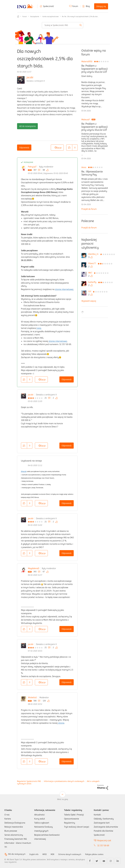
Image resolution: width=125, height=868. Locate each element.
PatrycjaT (32, 167)
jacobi (30, 77)
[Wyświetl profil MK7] (91, 273)
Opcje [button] (59, 148)
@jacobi (24, 471)
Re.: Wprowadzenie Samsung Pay (92, 173)
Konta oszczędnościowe (51, 17)
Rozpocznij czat (104, 840)
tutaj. (39, 328)
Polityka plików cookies (103, 854)
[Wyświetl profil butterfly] (93, 282)
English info (37, 854)
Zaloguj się (101, 6)
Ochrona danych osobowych (76, 854)
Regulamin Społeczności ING (29, 781)
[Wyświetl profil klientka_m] (94, 254)
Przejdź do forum (89, 209)
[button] (69, 148)
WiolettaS (32, 697)
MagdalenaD (34, 568)
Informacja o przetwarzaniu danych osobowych (64, 781)
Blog (88, 6)
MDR (57, 854)
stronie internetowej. (64, 289)
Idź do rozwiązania (27, 126)
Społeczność (48, 6)
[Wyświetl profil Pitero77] (93, 263)
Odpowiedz (24, 148)
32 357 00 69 (103, 845)
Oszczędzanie (35, 17)
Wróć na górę (63, 799)
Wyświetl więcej (89, 301)
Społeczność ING (18, 16)
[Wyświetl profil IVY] (90, 291)
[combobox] (62, 25)
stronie (61, 723)
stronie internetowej (58, 341)
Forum (75, 6)
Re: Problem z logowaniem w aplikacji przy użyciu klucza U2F (95, 69)
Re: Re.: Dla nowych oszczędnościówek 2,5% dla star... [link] (80, 17)
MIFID (49, 854)
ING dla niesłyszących (18, 854)
